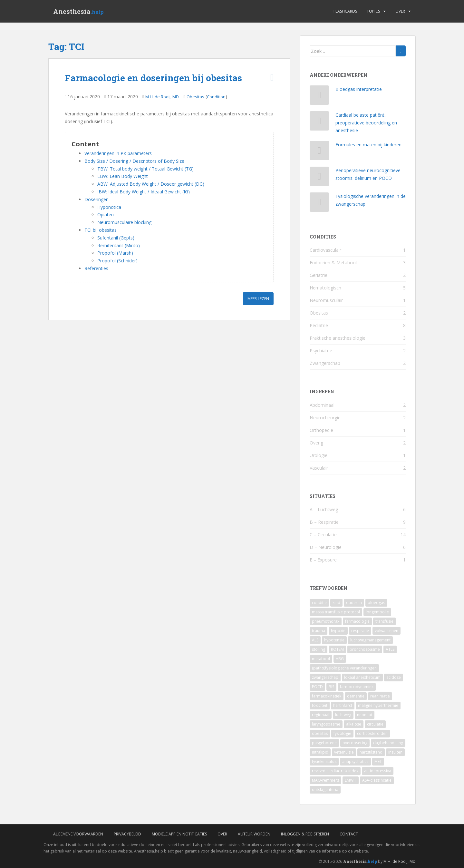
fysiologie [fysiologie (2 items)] (342, 733)
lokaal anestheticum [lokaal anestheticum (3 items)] (362, 677)
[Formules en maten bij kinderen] (319, 152)
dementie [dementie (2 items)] (356, 696)
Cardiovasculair (325, 250)
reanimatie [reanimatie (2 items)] (380, 696)
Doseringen (97, 199)
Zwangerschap (325, 363)
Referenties (96, 268)
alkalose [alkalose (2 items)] (354, 724)
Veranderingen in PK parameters (118, 153)
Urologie (319, 455)
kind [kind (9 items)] (336, 603)
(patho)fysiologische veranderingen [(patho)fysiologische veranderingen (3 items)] (344, 668)
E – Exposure (323, 560)
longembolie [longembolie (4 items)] (377, 612)
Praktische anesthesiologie (338, 338)
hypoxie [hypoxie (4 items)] (338, 631)
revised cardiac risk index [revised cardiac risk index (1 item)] (335, 771)
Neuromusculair (326, 300)
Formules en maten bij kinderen (368, 145)
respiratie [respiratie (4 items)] (360, 631)
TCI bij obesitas (101, 230)
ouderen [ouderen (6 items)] (354, 603)
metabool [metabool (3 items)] (321, 659)
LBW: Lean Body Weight (123, 176)
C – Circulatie (323, 535)
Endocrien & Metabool (333, 263)
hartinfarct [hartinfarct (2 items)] (343, 705)
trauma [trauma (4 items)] (319, 631)
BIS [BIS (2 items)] (331, 687)
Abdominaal (322, 405)
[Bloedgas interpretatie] (319, 97)
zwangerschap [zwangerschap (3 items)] (325, 677)
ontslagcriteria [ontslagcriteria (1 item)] (325, 790)
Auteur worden (254, 834)
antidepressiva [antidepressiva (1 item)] (378, 771)
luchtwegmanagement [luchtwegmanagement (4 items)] (370, 640)
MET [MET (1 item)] (378, 761)
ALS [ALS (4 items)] (315, 640)
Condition (216, 97)
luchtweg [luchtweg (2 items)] (343, 715)
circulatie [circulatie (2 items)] (375, 724)
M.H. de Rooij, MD (162, 97)
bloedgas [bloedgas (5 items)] (376, 603)
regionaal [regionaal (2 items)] (321, 715)
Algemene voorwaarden (78, 834)
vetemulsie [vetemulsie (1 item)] (344, 752)
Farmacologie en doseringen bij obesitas (153, 78)
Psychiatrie (321, 351)
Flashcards (345, 11)
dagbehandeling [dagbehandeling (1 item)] (388, 743)
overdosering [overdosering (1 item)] (355, 743)
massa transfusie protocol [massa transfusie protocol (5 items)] (336, 612)
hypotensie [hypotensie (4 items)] (334, 640)
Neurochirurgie (325, 418)
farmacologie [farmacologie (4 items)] (357, 621)
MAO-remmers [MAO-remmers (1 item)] (325, 780)
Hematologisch (325, 288)
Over (400, 11)
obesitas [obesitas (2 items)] (320, 733)
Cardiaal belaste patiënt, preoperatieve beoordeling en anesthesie (366, 123)
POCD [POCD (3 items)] (317, 687)
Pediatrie (319, 325)
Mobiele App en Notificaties (179, 834)
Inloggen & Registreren (305, 834)
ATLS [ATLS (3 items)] (390, 649)
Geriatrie (319, 275)
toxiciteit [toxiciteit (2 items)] (320, 705)
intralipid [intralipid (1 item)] (320, 752)
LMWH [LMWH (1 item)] (351, 780)
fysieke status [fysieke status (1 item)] (324, 761)
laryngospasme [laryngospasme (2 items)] (326, 724)
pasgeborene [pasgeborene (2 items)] (324, 743)
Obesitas (195, 97)
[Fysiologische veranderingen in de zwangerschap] (319, 204)
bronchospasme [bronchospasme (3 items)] (365, 649)
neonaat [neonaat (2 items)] (365, 715)
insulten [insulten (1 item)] (395, 752)
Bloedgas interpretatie (359, 89)
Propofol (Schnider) (117, 261)
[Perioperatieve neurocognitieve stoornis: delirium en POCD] (319, 178)
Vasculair (319, 468)
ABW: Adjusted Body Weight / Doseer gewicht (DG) (151, 184)
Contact (349, 834)
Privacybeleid (127, 834)
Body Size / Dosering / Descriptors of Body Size (134, 161)
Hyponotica (109, 207)
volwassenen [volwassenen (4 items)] (387, 631)
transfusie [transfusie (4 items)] (384, 621)
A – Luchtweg (324, 509)
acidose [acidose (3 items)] (394, 677)
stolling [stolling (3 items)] (319, 649)
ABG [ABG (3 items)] (340, 659)
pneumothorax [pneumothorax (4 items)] (326, 621)
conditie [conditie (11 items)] (319, 603)
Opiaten (106, 215)
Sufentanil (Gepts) (116, 238)
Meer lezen (258, 299)
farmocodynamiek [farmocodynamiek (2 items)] (357, 687)
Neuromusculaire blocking (124, 222)
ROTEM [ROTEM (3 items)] (337, 649)
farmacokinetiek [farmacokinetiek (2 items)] (327, 696)
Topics (373, 11)
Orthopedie (321, 430)
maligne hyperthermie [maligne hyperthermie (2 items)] (378, 705)
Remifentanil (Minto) (119, 245)
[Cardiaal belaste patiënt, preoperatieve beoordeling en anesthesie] (319, 122)
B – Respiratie (324, 522)
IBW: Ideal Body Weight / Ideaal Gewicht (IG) (144, 192)
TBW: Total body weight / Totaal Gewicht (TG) (145, 169)
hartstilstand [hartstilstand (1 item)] (371, 752)
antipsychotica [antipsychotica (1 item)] (355, 761)
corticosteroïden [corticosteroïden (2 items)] (372, 733)
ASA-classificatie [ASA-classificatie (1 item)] (377, 780)
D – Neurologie (326, 547)
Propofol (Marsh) (115, 253)
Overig (316, 443)
